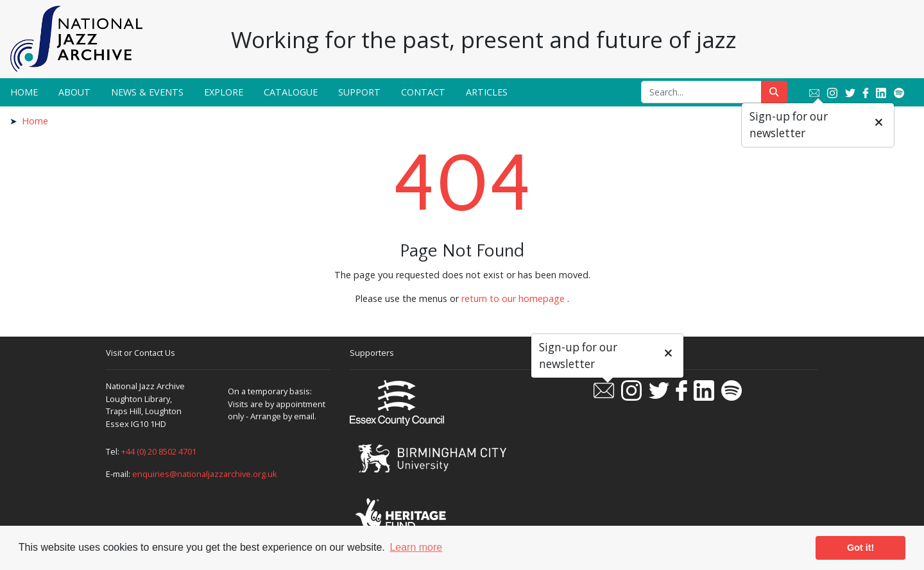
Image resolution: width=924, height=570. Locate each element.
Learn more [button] (416, 547)
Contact (423, 92)
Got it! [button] (860, 548)
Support (359, 92)
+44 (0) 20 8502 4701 (159, 451)
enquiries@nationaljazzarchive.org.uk (205, 474)
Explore (224, 92)
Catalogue (291, 92)
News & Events (147, 92)
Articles (487, 92)
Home (24, 92)
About (74, 92)
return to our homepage (513, 298)
